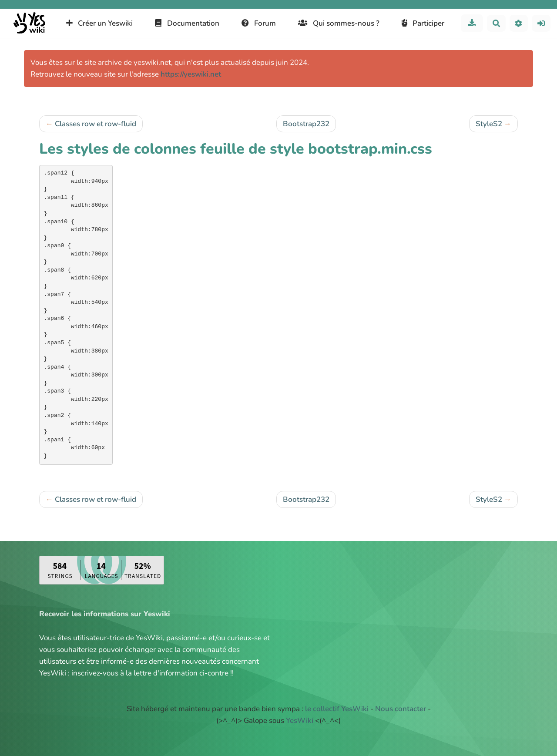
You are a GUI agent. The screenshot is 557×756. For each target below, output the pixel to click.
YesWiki (300, 721)
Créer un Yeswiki (100, 23)
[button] (519, 23)
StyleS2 (489, 124)
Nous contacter (401, 709)
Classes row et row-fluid (96, 124)
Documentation (187, 23)
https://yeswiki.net (191, 74)
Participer (423, 23)
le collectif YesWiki (337, 709)
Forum (259, 23)
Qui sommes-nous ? (339, 23)
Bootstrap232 (306, 124)
